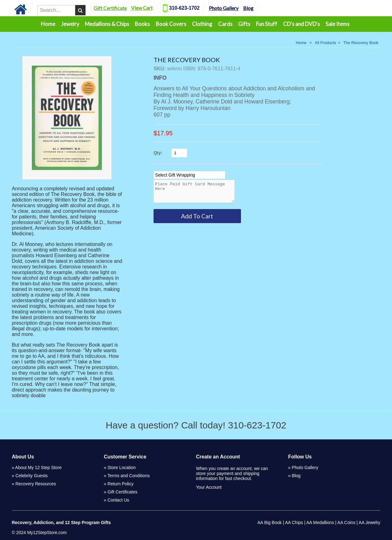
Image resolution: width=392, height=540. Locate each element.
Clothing (202, 24)
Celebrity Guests (31, 476)
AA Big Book (270, 522)
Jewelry (70, 24)
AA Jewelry (369, 522)
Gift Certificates (123, 492)
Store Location (122, 467)
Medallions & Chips (107, 24)
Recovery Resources (36, 484)
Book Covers (171, 24)
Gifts (244, 24)
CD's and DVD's (301, 24)
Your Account (209, 487)
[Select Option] (189, 175)
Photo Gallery (235, 8)
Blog (260, 8)
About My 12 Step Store (39, 467)
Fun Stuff (267, 24)
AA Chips (294, 522)
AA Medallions (320, 522)
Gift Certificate (122, 8)
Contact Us (118, 500)
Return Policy (121, 484)
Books (142, 24)
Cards (225, 24)
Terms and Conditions (128, 476)
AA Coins (346, 522)
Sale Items (338, 24)
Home (48, 24)
